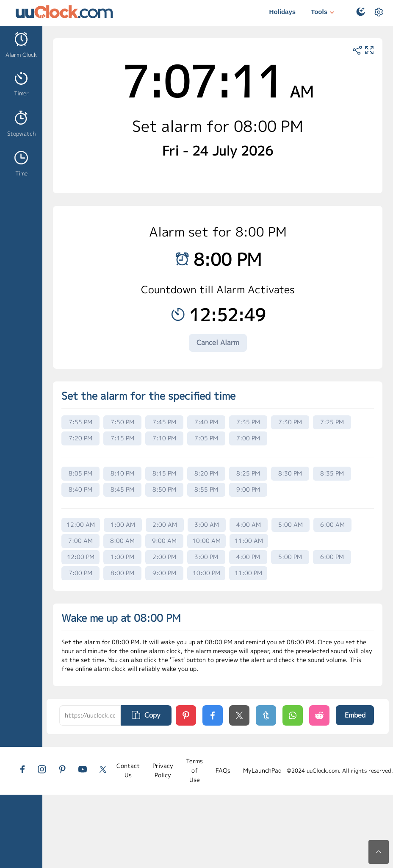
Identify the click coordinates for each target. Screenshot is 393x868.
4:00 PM (248, 557)
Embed (355, 715)
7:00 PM (248, 438)
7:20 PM (80, 438)
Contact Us (128, 770)
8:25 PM (248, 473)
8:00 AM (122, 541)
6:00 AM (332, 524)
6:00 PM (332, 557)
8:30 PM (290, 473)
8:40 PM (80, 489)
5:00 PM (290, 557)
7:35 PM (248, 422)
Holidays (283, 12)
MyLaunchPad (262, 770)
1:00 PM (122, 557)
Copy (146, 715)
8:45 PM (122, 489)
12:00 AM (81, 524)
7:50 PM (122, 422)
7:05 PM (206, 438)
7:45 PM (164, 422)
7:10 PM (164, 438)
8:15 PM (164, 473)
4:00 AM (249, 524)
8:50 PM (164, 489)
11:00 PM (248, 573)
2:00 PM (164, 557)
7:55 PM (80, 422)
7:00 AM (80, 541)
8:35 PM (332, 473)
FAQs (223, 770)
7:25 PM (332, 422)
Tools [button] (324, 13)
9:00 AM (164, 541)
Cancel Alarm (218, 342)
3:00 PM (206, 557)
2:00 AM (165, 524)
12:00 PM (81, 557)
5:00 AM (291, 524)
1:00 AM (123, 524)
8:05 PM (80, 473)
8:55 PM (206, 489)
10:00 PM (206, 573)
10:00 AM (206, 541)
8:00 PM (122, 573)
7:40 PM (206, 422)
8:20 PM (206, 473)
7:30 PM (290, 422)
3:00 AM (207, 524)
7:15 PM (122, 438)
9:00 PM (248, 489)
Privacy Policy (163, 770)
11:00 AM (249, 541)
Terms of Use (194, 771)
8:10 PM (122, 473)
